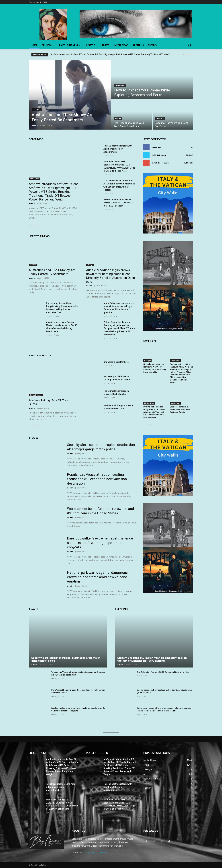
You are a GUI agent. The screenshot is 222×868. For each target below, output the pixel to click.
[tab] (111, 739)
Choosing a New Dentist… (116, 362)
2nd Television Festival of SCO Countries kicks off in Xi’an (163, 672)
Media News (34, 179)
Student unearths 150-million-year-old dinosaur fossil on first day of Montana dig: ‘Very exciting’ (152, 659)
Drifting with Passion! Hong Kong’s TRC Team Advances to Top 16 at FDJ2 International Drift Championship (154, 412)
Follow (190, 155)
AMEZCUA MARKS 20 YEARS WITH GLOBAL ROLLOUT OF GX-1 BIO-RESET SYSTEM (119, 203)
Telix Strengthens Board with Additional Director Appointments (118, 149)
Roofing (118, 119)
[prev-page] (31, 225)
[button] (190, 45)
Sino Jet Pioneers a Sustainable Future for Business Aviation (180, 409)
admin (32, 204)
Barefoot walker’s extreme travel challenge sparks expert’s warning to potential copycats (100, 543)
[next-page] (36, 225)
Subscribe (189, 163)
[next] (189, 55)
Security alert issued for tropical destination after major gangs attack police (66, 659)
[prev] (184, 55)
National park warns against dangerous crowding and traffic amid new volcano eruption (97, 577)
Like (192, 147)
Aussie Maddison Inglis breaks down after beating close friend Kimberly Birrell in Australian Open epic (110, 276)
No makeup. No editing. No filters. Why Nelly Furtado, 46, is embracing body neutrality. (155, 368)
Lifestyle (37, 110)
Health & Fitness (36, 395)
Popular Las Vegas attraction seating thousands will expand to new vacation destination (97, 479)
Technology (120, 86)
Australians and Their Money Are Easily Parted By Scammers (52, 272)
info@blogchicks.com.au (96, 852)
